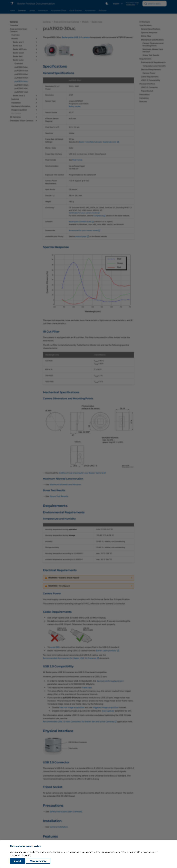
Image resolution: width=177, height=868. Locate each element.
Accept (18, 861)
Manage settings (38, 861)
